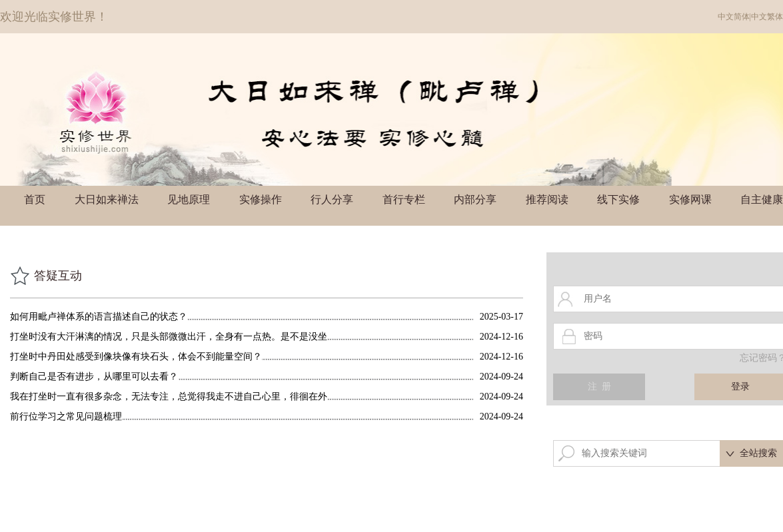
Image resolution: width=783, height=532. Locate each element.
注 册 (599, 387)
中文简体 (734, 17)
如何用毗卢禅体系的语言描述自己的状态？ (99, 317)
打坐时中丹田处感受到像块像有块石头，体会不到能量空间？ (136, 357)
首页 (35, 199)
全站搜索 (758, 453)
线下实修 (618, 199)
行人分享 (332, 199)
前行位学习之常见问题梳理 (66, 416)
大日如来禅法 (107, 199)
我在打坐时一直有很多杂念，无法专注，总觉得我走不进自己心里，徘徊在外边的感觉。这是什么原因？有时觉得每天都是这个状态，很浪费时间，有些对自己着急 (169, 397)
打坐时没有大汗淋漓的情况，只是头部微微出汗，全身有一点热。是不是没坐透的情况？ (169, 337)
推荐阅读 (547, 199)
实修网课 (690, 199)
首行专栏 (404, 199)
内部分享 (475, 199)
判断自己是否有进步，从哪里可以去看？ (94, 377)
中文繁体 (767, 17)
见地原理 (189, 199)
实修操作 (261, 199)
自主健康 (762, 199)
